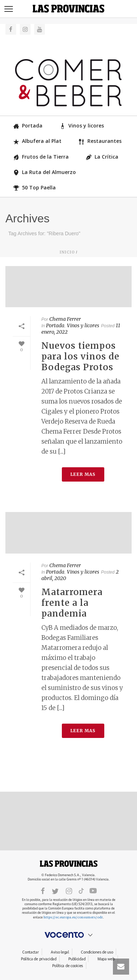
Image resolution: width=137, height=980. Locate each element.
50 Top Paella (35, 187)
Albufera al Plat (37, 141)
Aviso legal (60, 952)
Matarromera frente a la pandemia (72, 603)
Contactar (30, 952)
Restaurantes (100, 141)
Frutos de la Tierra (41, 157)
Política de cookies (68, 966)
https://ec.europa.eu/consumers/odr (73, 917)
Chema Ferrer (65, 319)
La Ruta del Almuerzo (45, 172)
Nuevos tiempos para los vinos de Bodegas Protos (80, 356)
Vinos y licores (82, 125)
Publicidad (77, 959)
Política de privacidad (39, 959)
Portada (28, 125)
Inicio (67, 252)
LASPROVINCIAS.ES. (69, 864)
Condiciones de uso (97, 952)
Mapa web (106, 959)
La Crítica (102, 157)
